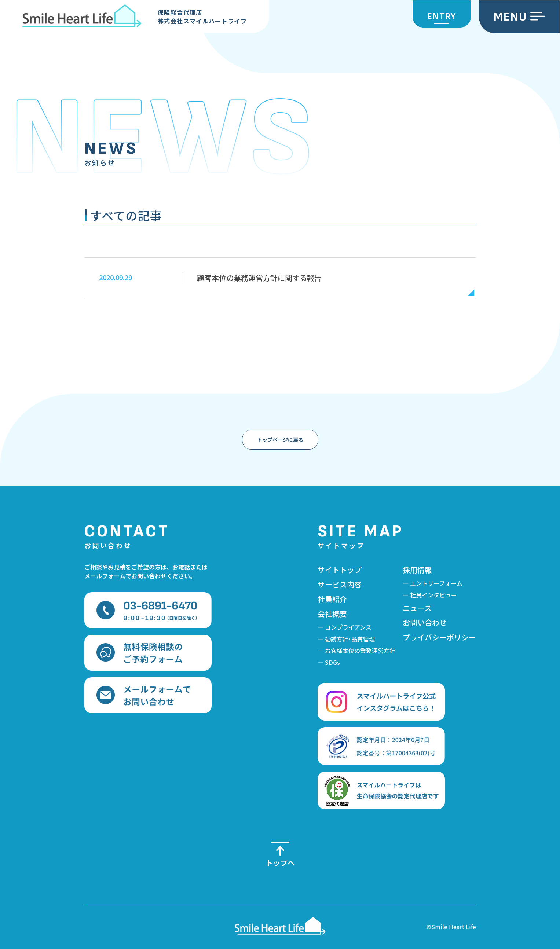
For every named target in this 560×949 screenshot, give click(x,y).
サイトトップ (340, 570)
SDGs (332, 662)
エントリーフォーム (436, 583)
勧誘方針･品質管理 (350, 639)
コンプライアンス (348, 627)
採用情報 (417, 570)
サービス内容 (340, 584)
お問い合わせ (425, 622)
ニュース (417, 608)
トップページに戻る (280, 440)
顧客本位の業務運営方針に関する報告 (259, 278)
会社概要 (332, 614)
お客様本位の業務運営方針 (360, 651)
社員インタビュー (433, 595)
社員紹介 (332, 599)
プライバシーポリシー (439, 637)
